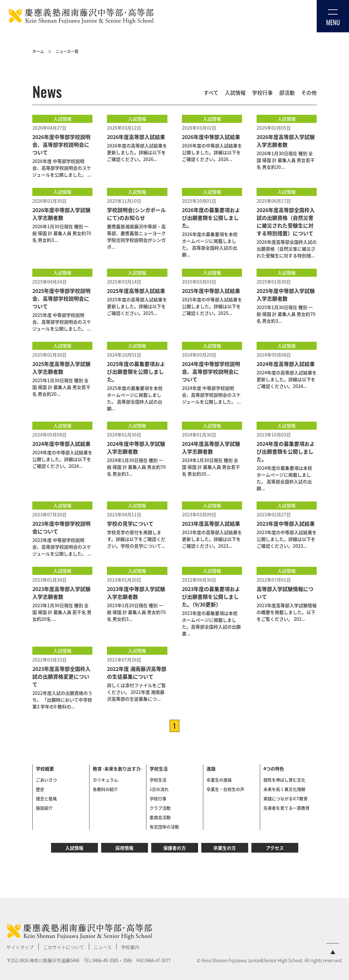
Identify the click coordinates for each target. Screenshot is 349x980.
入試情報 (235, 92)
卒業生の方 (225, 848)
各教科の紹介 (105, 789)
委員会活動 (160, 817)
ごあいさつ (46, 780)
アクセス (275, 848)
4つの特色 (274, 769)
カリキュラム (105, 780)
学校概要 (45, 769)
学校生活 (159, 769)
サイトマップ (20, 947)
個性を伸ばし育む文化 (284, 780)
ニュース (103, 947)
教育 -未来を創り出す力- (117, 769)
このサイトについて (64, 947)
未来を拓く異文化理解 (284, 789)
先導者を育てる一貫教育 (286, 808)
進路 (211, 769)
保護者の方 (174, 848)
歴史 (40, 789)
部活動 (287, 92)
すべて (211, 92)
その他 (309, 92)
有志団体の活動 (164, 827)
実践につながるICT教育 (286, 798)
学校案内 (130, 947)
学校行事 (262, 92)
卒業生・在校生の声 (225, 789)
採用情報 (124, 848)
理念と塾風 (46, 798)
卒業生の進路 (219, 780)
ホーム (38, 51)
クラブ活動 (160, 808)
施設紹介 (44, 808)
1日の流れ (159, 789)
